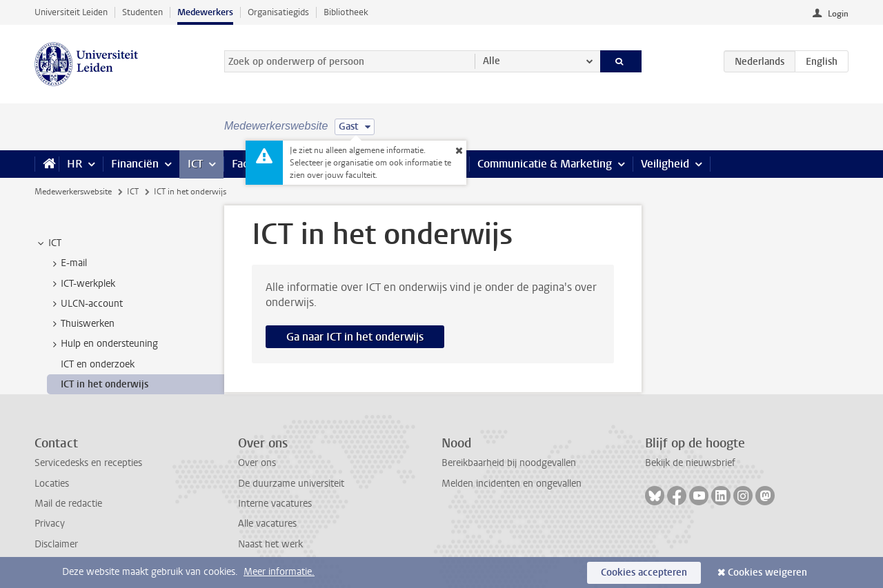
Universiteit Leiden (71, 12)
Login (838, 14)
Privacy (50, 524)
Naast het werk (270, 544)
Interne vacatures (275, 504)
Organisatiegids (278, 12)
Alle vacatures (267, 524)
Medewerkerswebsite (73, 192)
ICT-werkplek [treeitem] (81, 284)
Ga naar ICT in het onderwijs (355, 337)
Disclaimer (56, 544)
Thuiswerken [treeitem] (81, 324)
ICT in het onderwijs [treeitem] (105, 384)
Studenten (142, 12)
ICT (195, 164)
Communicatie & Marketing (545, 164)
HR (75, 164)
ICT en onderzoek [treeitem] (98, 364)
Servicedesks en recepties (88, 463)
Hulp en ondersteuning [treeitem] (103, 344)
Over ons (257, 463)
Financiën (135, 164)
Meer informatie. (279, 572)
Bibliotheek (346, 12)
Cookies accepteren (644, 572)
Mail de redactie (68, 504)
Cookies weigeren (767, 572)
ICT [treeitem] (48, 243)
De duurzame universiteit (291, 484)
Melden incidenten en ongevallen (512, 484)
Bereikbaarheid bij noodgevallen (509, 463)
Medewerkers (205, 12)
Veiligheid (665, 164)
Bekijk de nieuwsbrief (690, 463)
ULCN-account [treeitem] (85, 304)
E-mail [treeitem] (67, 263)
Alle (492, 61)
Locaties (52, 484)
